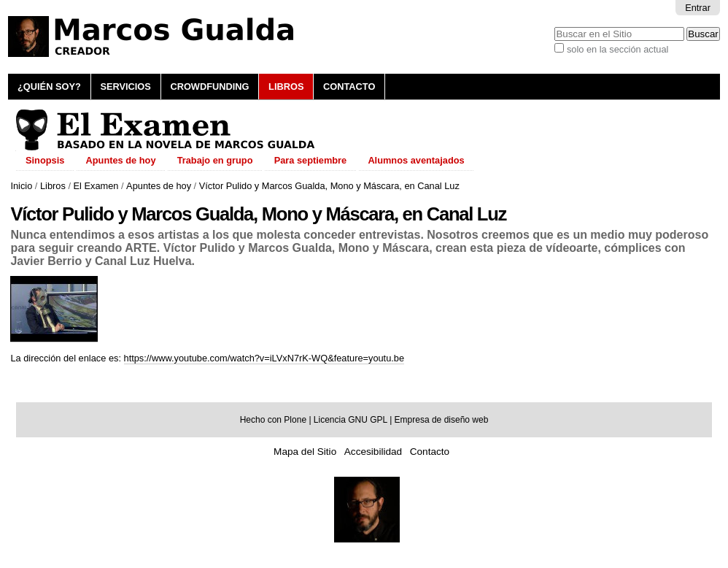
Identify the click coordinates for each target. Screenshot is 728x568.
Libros (286, 87)
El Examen (96, 186)
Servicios (125, 87)
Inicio (21, 186)
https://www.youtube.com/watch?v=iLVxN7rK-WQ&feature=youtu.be (264, 358)
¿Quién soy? (49, 87)
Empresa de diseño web (442, 420)
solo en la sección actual (617, 49)
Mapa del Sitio (305, 452)
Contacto (349, 87)
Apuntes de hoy (159, 186)
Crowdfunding (209, 87)
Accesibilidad (373, 452)
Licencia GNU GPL (351, 420)
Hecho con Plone (273, 420)
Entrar (698, 8)
